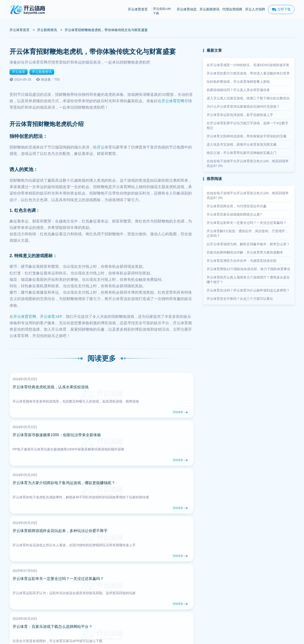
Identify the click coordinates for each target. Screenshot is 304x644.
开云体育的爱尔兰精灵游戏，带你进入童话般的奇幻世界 (248, 73)
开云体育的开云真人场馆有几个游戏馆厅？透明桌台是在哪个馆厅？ (248, 280)
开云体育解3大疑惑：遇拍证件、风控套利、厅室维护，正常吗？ (247, 233)
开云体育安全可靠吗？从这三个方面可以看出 (240, 299)
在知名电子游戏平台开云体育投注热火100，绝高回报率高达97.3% (248, 163)
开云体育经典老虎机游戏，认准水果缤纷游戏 (53, 390)
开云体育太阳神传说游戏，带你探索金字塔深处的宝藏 (247, 136)
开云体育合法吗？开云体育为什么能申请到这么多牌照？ (248, 290)
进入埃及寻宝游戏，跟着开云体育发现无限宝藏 (242, 144)
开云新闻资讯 (209, 9)
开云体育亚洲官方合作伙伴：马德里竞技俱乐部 (242, 261)
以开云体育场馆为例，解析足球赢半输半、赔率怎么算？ (248, 244)
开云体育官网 (173, 101)
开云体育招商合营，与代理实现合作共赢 (237, 206)
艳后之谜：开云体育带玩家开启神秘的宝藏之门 (242, 153)
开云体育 (19, 72)
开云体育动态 (187, 9)
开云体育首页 (138, 9)
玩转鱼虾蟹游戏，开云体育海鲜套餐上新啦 (238, 82)
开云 (101, 147)
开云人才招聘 (255, 9)
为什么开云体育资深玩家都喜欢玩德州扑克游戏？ (243, 107)
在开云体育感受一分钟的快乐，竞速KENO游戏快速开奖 (248, 65)
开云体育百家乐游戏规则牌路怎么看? (234, 214)
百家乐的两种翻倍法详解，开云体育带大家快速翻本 (245, 252)
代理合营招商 (232, 9)
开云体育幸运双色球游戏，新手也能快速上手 (240, 115)
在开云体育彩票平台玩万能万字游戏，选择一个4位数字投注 (247, 125)
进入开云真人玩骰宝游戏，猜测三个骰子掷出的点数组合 (248, 98)
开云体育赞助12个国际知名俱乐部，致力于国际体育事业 (248, 269)
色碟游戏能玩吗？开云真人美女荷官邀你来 (238, 90)
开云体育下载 (162, 9)
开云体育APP (51, 317)
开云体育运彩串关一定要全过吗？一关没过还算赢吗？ (247, 223)
